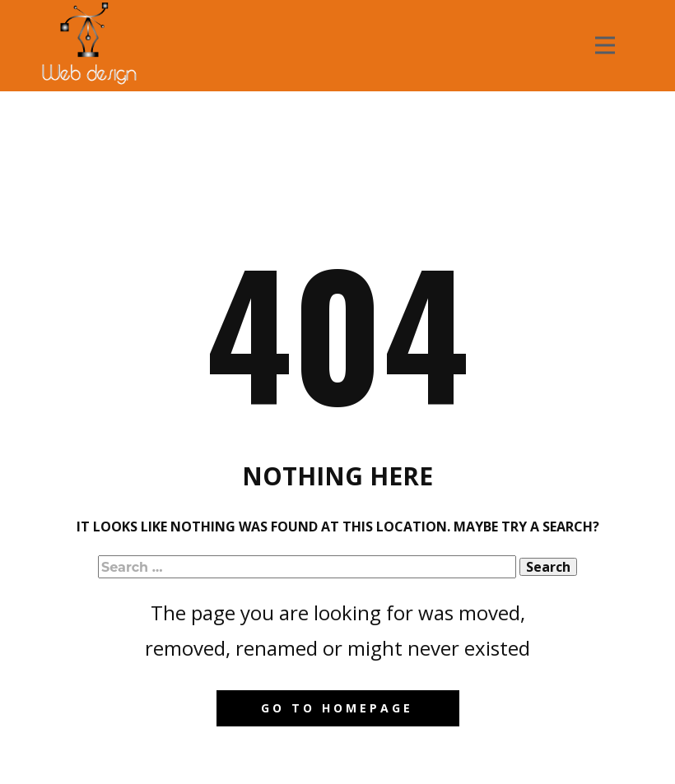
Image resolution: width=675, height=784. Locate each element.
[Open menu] (605, 45)
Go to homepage (337, 708)
